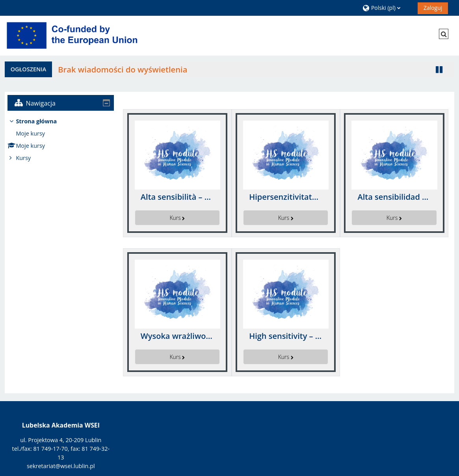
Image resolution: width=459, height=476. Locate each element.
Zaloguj (433, 8)
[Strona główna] (74, 35)
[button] (387, 8)
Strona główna (42, 121)
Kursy (29, 158)
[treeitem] (61, 140)
